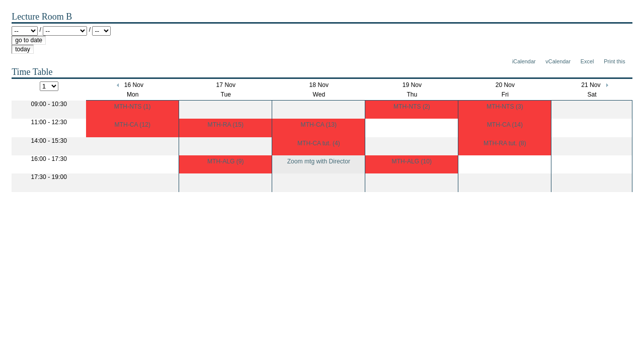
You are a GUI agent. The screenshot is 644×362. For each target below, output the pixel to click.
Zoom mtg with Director (319, 161)
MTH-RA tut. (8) (505, 143)
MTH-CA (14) (505, 125)
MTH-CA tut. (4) (319, 143)
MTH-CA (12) (133, 125)
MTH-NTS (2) (412, 107)
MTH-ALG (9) (226, 161)
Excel (587, 61)
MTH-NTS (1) (133, 107)
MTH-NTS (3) (505, 107)
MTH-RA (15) (226, 125)
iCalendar (524, 61)
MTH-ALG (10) (412, 161)
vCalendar (558, 61)
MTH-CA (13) (319, 125)
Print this (614, 61)
